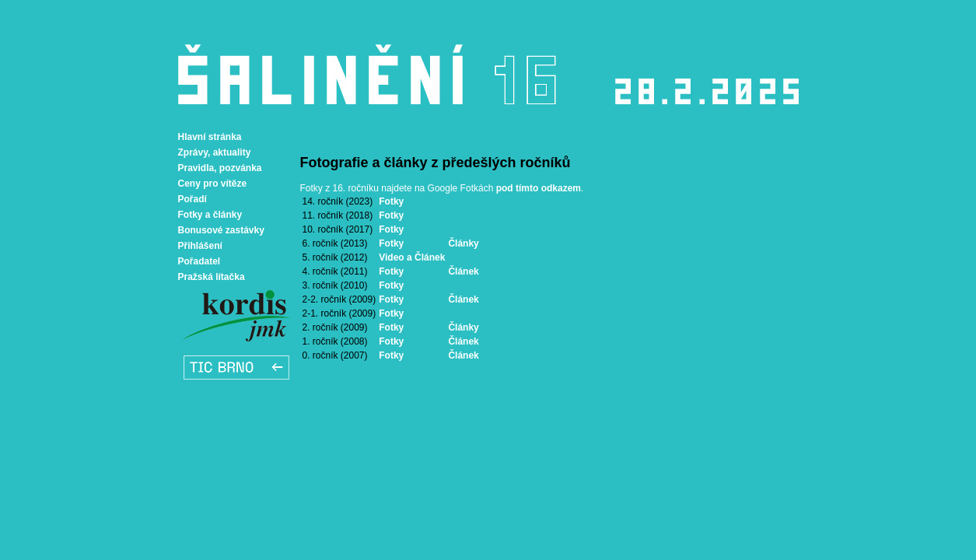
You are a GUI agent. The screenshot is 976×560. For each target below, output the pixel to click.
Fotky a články (210, 215)
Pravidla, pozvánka (220, 168)
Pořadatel (199, 261)
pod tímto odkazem (539, 188)
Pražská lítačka (212, 277)
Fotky (391, 201)
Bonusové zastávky (221, 230)
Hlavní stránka (210, 137)
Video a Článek (412, 257)
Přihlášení (200, 246)
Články (463, 243)
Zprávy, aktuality (215, 152)
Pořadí (192, 199)
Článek (463, 271)
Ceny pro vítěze (213, 184)
